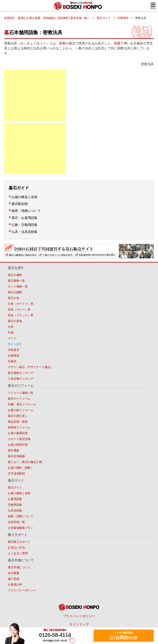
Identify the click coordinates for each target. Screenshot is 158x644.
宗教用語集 (15, 505)
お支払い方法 (16, 548)
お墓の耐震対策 (18, 433)
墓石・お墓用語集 (24, 218)
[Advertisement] (35, 95)
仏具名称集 (15, 510)
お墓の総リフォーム (20, 410)
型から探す (15, 344)
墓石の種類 (15, 292)
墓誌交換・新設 (18, 422)
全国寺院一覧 (16, 522)
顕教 (117, 43)
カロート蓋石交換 (19, 439)
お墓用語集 (15, 499)
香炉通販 (13, 450)
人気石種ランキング (20, 379)
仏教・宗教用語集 (24, 225)
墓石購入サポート (19, 542)
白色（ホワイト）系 (20, 304)
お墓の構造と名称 (24, 197)
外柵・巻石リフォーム (22, 404)
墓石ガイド (15, 487)
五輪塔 (12, 361)
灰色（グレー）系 (19, 309)
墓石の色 (13, 298)
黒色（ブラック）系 (20, 315)
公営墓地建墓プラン (20, 528)
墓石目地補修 (16, 456)
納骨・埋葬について (26, 211)
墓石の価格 (15, 275)
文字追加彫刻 (16, 473)
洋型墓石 (13, 350)
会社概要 (13, 573)
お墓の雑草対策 (18, 445)
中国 (11, 332)
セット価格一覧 (18, 286)
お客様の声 (15, 585)
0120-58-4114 (55, 635)
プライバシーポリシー (22, 590)
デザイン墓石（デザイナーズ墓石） (30, 367)
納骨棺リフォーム (19, 427)
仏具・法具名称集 (24, 232)
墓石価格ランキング (20, 373)
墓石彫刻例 (20, 204)
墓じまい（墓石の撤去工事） (26, 462)
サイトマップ (79, 624)
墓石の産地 (15, 321)
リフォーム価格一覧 (20, 393)
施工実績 (13, 579)
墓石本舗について (19, 567)
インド (12, 338)
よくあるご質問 (18, 553)
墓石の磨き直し (18, 416)
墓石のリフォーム (19, 399)
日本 (11, 327)
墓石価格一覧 (16, 281)
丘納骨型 (13, 356)
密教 (62, 43)
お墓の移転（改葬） (20, 468)
